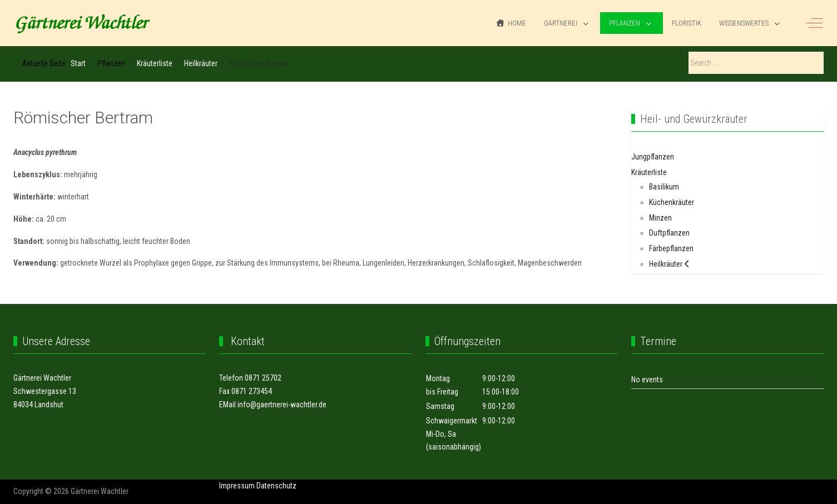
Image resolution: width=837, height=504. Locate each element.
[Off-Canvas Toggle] (814, 23)
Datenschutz (276, 486)
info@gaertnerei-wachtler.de (282, 405)
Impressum (237, 486)
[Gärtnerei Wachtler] (83, 23)
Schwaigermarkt (452, 421)
